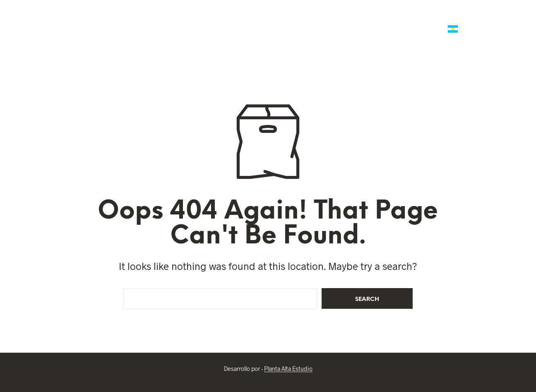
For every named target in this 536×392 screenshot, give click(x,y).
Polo (256, 20)
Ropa (369, 30)
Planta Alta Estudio (288, 369)
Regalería (371, 20)
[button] (490, 20)
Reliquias (336, 30)
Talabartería (154, 20)
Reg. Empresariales (431, 20)
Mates (289, 20)
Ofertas (112, 20)
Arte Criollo (412, 30)
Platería (328, 20)
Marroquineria (211, 20)
